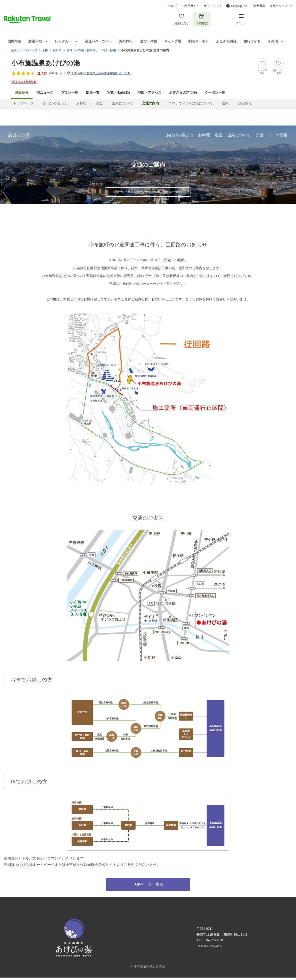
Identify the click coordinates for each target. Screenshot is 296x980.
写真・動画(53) (119, 93)
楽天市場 (259, 6)
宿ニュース (45, 93)
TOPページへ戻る (148, 884)
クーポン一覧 (215, 93)
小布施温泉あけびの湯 (46, 63)
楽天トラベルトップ (24, 50)
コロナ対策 (278, 135)
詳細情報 (245, 103)
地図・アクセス (149, 93)
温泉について (122, 103)
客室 (99, 103)
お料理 (81, 103)
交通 (259, 135)
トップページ (23, 103)
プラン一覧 (70, 93)
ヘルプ (172, 6)
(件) (56, 73)
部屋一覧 (93, 93)
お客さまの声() (183, 93)
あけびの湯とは (55, 103)
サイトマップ (213, 6)
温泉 (225, 103)
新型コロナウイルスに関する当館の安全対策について (148, 192)
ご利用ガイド (190, 6)
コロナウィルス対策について (190, 103)
